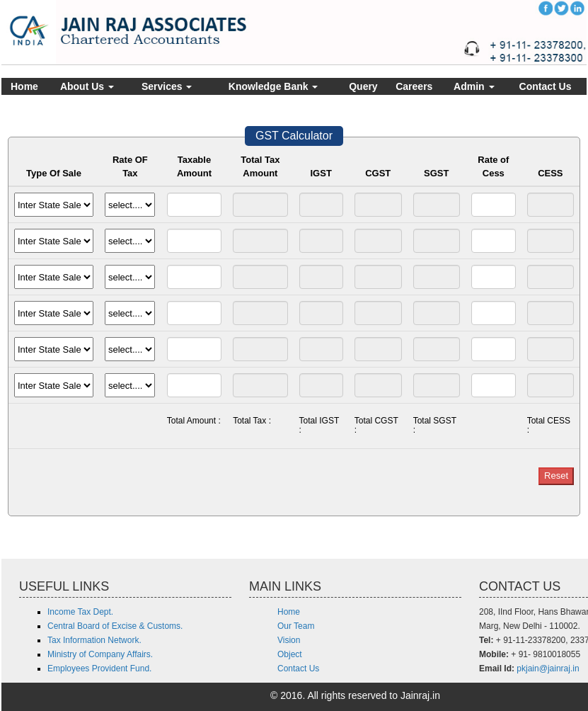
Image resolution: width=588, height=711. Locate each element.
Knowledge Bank (273, 86)
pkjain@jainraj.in (548, 669)
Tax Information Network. (94, 640)
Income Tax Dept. (80, 612)
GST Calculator (294, 136)
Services (167, 86)
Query (363, 86)
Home (24, 86)
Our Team (296, 626)
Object (290, 654)
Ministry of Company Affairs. (100, 654)
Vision (289, 640)
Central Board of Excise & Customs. (115, 626)
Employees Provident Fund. (99, 669)
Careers (414, 86)
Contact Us (546, 86)
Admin (474, 86)
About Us (87, 86)
